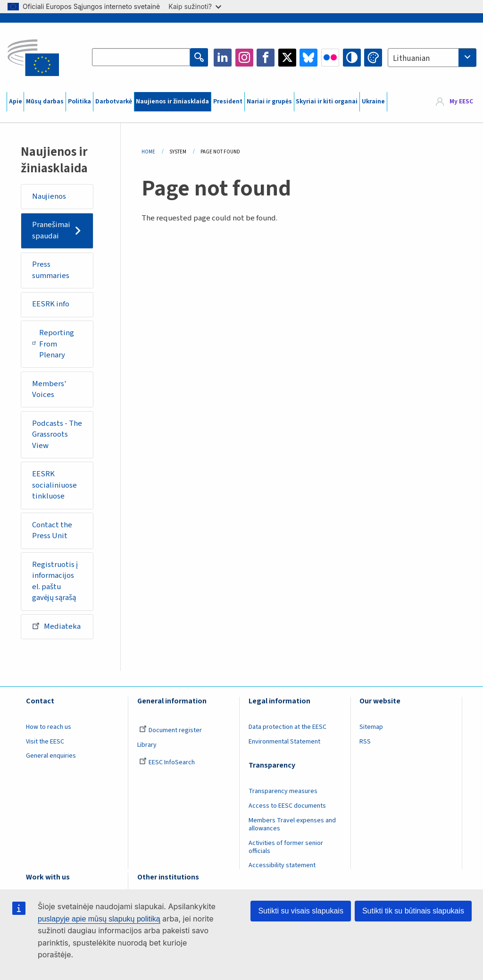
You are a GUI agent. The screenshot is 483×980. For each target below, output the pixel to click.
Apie (16, 101)
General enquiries (51, 756)
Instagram (244, 58)
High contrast (352, 58)
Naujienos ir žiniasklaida (172, 101)
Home (148, 152)
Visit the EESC (45, 742)
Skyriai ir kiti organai (327, 101)
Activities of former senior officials (286, 847)
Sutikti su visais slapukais (301, 911)
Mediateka (56, 626)
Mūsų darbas (45, 101)
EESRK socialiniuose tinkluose (54, 485)
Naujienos (49, 196)
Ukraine (373, 101)
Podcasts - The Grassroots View (57, 435)
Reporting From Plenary (53, 344)
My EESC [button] (461, 101)
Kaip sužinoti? (195, 6)
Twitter (287, 58)
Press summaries (51, 270)
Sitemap (371, 727)
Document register (171, 730)
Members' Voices (49, 389)
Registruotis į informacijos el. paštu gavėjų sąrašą (55, 581)
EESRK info (51, 304)
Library (147, 745)
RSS (365, 742)
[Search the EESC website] (141, 58)
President (228, 101)
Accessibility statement (282, 865)
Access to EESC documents (287, 806)
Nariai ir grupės (269, 101)
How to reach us (49, 727)
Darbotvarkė (114, 101)
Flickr (330, 58)
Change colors (373, 58)
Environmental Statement (284, 742)
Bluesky (308, 58)
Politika (79, 101)
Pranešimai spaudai (51, 230)
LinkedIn (223, 58)
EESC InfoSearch (167, 762)
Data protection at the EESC (287, 727)
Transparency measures (283, 791)
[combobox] (432, 58)
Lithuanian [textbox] (411, 59)
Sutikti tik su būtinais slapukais (413, 911)
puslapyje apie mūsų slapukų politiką (99, 919)
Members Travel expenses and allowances (292, 824)
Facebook (266, 58)
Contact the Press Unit (52, 531)
